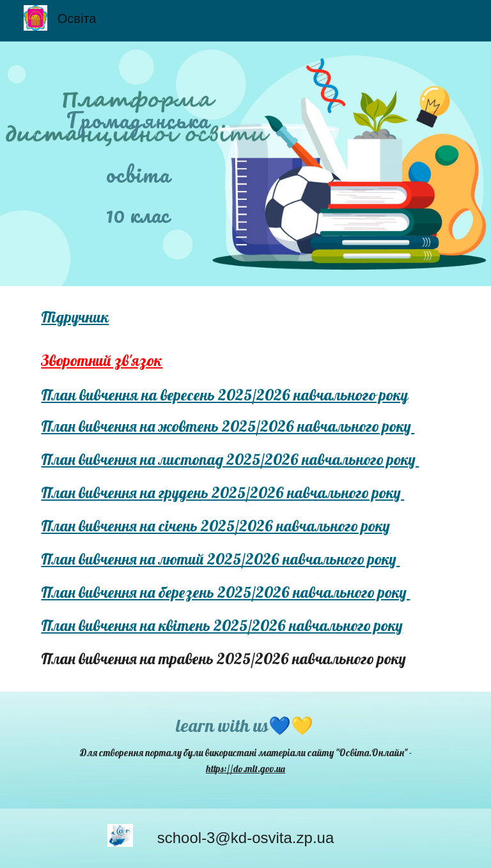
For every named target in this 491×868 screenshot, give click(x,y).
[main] (138, 143)
